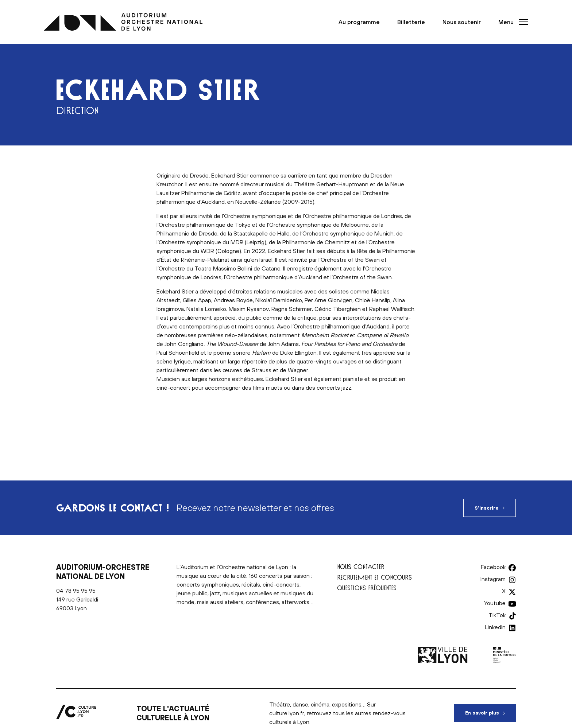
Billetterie (411, 22)
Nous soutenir (462, 22)
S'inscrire (487, 508)
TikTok (497, 615)
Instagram (493, 579)
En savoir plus (490, 710)
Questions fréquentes (367, 588)
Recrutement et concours (374, 577)
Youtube (495, 603)
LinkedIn (495, 627)
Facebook (493, 567)
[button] (511, 22)
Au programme (359, 22)
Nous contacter (361, 567)
